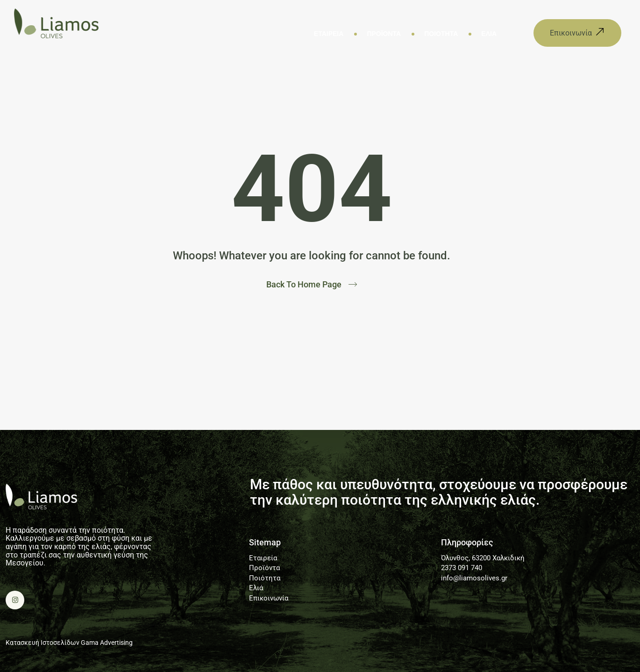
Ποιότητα (441, 34)
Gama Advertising (107, 643)
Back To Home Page (304, 285)
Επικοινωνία (269, 598)
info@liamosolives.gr (474, 578)
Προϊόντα (384, 34)
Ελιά (489, 34)
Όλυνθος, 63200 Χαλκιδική (483, 558)
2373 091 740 (462, 568)
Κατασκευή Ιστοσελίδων (43, 643)
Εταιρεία (329, 34)
